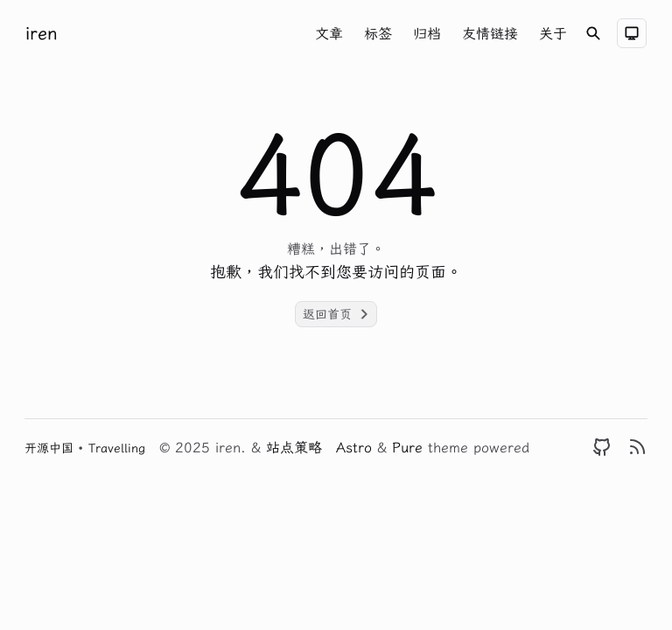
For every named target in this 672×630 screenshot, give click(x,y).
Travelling (117, 448)
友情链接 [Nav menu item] (490, 33)
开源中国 (51, 448)
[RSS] (637, 447)
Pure (410, 447)
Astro (357, 447)
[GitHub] (602, 447)
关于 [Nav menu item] (553, 33)
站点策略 (294, 447)
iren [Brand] (42, 33)
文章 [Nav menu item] (329, 33)
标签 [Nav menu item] (378, 33)
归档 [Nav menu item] (427, 33)
